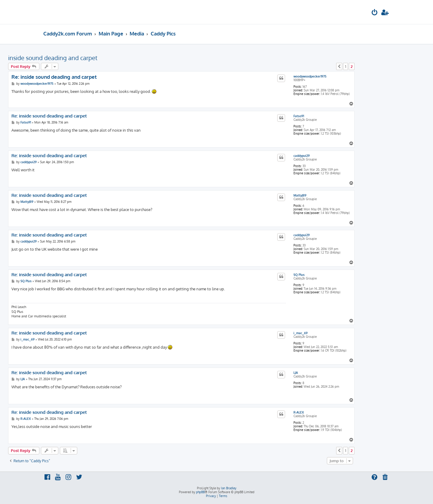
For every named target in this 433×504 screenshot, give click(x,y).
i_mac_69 (301, 333)
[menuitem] (375, 13)
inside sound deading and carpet (53, 58)
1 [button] (345, 66)
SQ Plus (299, 275)
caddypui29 (302, 156)
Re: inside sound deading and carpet (54, 77)
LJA (296, 373)
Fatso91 (299, 116)
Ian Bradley (229, 488)
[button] (339, 66)
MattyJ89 (300, 195)
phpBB (200, 492)
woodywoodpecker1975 (310, 76)
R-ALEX (299, 412)
